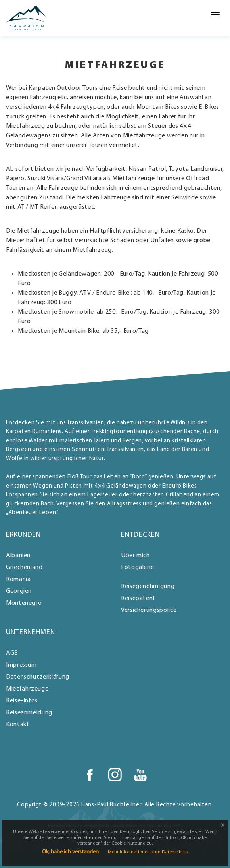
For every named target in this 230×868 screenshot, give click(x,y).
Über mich (135, 556)
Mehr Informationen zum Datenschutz (148, 852)
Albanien (18, 556)
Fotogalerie (138, 567)
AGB (12, 653)
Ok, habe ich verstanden (70, 852)
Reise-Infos (22, 701)
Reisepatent (138, 598)
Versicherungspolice (149, 610)
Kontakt (18, 725)
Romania (18, 579)
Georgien (19, 591)
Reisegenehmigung (148, 586)
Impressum (21, 665)
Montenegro (24, 603)
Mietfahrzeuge (27, 689)
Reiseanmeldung (29, 713)
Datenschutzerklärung (38, 677)
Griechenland (24, 567)
